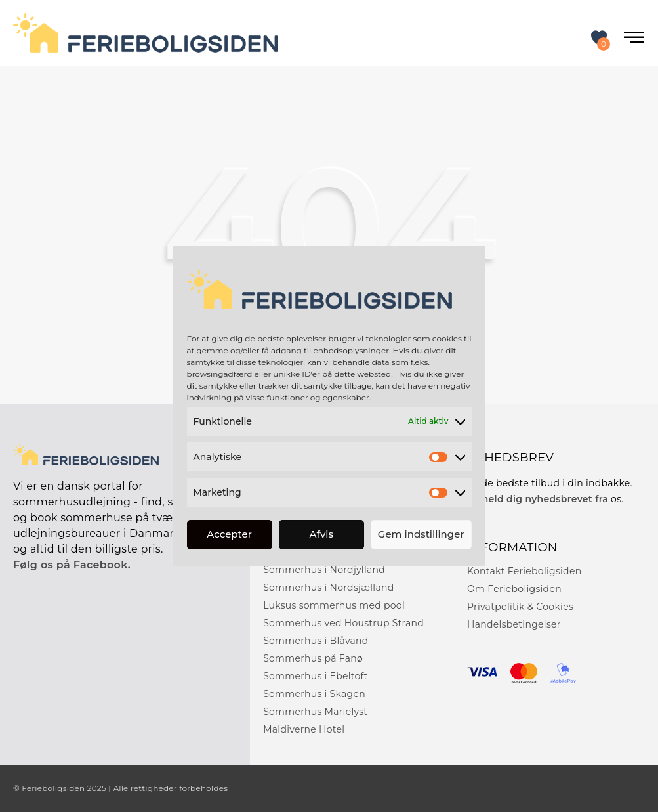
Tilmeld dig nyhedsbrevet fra (538, 499)
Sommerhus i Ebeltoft (315, 676)
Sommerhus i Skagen (314, 694)
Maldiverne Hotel (304, 729)
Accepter (229, 534)
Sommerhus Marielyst (315, 712)
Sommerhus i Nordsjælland (328, 588)
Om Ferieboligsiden (514, 589)
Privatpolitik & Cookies (520, 607)
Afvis (322, 534)
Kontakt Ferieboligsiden (524, 571)
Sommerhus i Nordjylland (324, 570)
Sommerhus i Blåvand (316, 641)
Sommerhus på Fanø (313, 658)
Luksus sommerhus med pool (334, 605)
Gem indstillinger (421, 534)
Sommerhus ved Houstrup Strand (343, 623)
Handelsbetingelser (514, 624)
